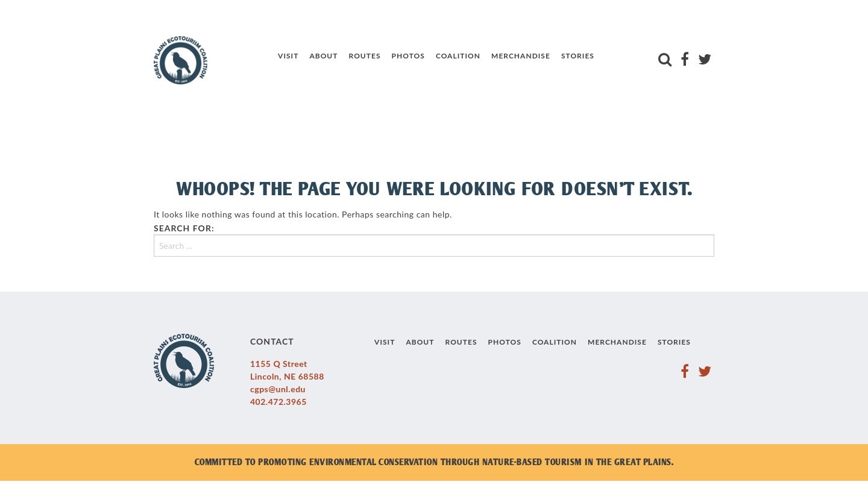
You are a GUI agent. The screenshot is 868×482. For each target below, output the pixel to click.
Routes (365, 56)
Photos (408, 56)
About (323, 56)
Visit (288, 56)
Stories (578, 56)
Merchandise (521, 56)
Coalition (458, 56)
